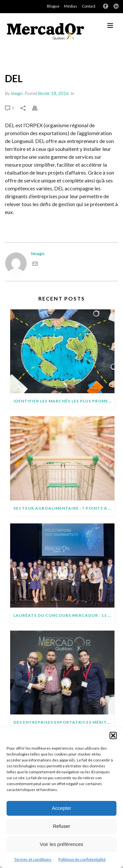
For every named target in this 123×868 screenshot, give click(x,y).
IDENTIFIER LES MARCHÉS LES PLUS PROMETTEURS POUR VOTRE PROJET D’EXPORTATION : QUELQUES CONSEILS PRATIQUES (64, 401)
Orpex (66, 59)
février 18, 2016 (53, 93)
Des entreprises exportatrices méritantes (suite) (64, 722)
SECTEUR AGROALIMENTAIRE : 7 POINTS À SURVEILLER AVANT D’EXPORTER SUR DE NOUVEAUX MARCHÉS (64, 508)
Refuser (61, 826)
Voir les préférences (61, 844)
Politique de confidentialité (82, 859)
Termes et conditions (33, 859)
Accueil (47, 59)
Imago (17, 93)
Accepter (61, 808)
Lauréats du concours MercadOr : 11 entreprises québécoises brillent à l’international (64, 615)
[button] (113, 735)
